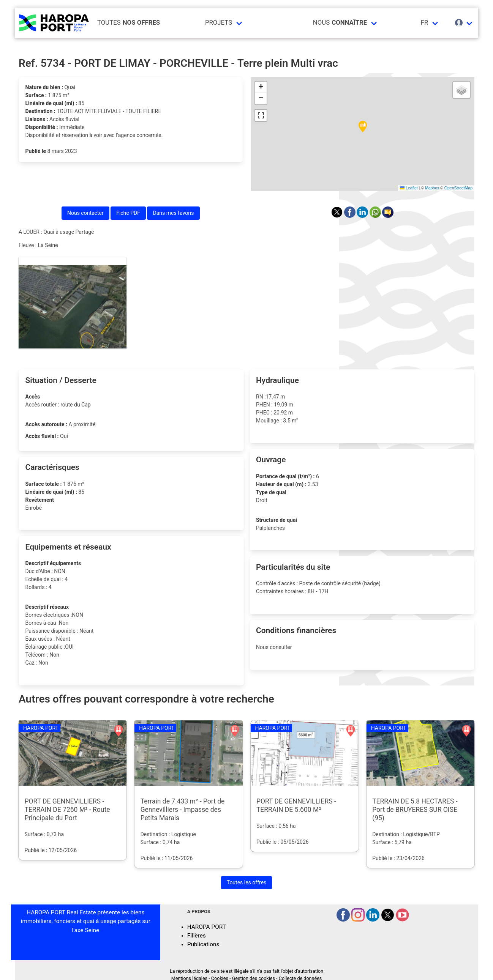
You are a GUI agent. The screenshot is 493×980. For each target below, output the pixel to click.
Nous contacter (85, 213)
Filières (197, 936)
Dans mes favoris (173, 213)
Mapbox (432, 188)
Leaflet (409, 188)
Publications (203, 944)
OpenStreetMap (458, 188)
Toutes (129, 23)
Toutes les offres (247, 882)
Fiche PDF (128, 213)
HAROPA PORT (207, 927)
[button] (363, 127)
